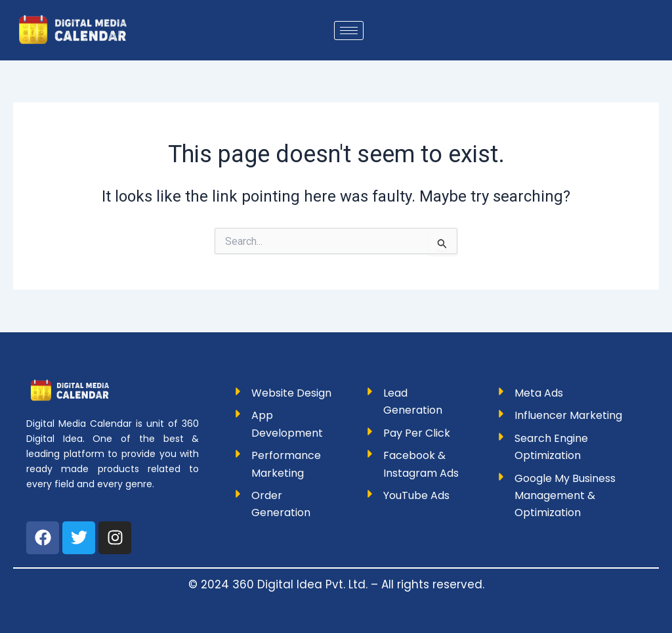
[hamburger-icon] (349, 31)
